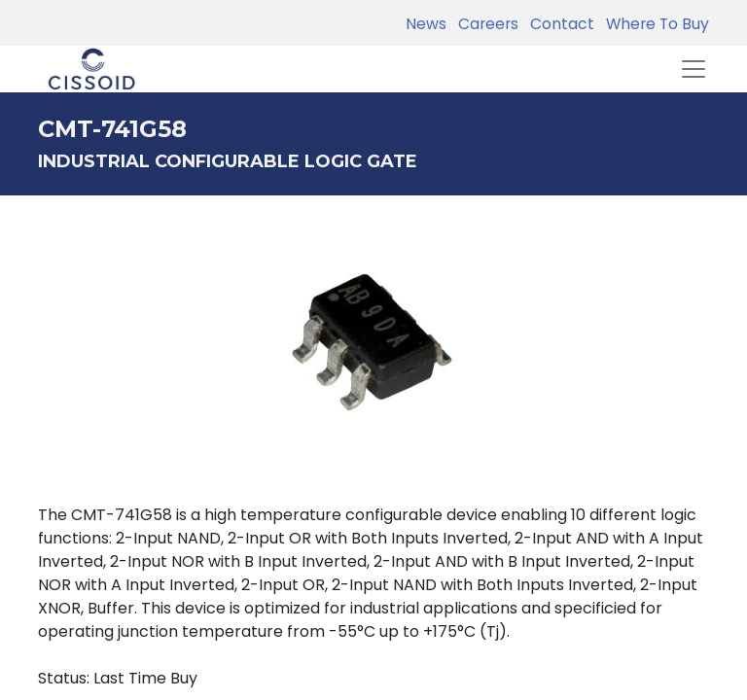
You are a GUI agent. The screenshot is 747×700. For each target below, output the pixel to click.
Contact (558, 24)
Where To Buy (654, 24)
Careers (484, 24)
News (426, 24)
